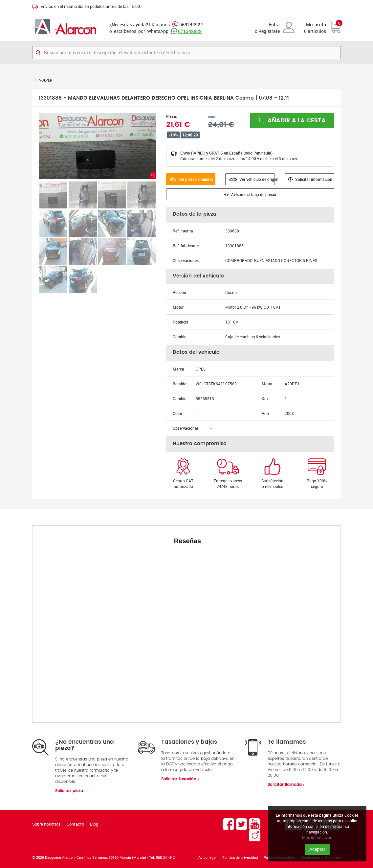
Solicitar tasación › (180, 779)
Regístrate (269, 31)
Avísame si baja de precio (250, 194)
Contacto (75, 824)
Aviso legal (207, 857)
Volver (46, 80)
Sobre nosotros (46, 824)
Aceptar (317, 849)
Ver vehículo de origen (252, 179)
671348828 (190, 31)
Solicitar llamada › (286, 785)
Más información (317, 837)
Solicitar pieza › (70, 791)
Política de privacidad (240, 857)
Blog (94, 824)
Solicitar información (310, 179)
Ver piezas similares (192, 179)
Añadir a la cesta (292, 121)
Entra (274, 24)
